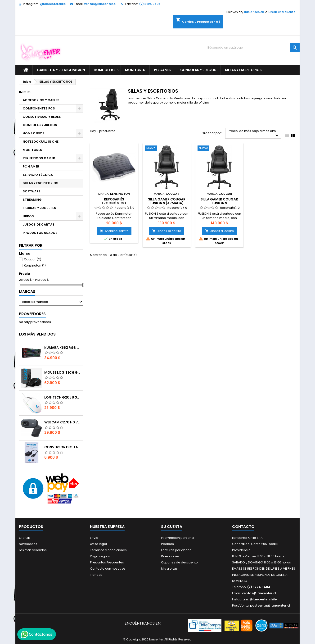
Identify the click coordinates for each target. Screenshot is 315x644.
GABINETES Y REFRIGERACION (61, 70)
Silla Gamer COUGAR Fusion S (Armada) (167, 201)
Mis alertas (169, 569)
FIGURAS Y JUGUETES (39, 208)
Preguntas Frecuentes (107, 562)
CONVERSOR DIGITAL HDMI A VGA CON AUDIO (63, 447)
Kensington (35, 265)
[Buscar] (252, 48)
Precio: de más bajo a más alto (254, 134)
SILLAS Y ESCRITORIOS (243, 70)
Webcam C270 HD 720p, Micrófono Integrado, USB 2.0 (63, 422)
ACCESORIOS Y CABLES (41, 100)
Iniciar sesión (254, 12)
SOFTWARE (31, 191)
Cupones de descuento (179, 562)
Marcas (27, 292)
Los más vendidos (37, 334)
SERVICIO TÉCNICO (38, 175)
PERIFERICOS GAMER (39, 158)
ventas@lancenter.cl (100, 4)
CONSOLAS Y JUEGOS (198, 70)
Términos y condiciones (108, 550)
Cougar (33, 259)
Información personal (178, 538)
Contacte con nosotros (108, 569)
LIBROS (28, 216)
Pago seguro (100, 556)
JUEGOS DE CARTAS (39, 224)
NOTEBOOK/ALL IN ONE (41, 142)
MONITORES (135, 70)
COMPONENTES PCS (39, 108)
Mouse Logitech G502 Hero (63, 372)
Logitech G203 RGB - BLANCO (63, 397)
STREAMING (32, 200)
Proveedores (32, 314)
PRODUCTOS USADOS (40, 233)
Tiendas (96, 575)
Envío (94, 538)
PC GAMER (163, 70)
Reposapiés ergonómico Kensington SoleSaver (114, 203)
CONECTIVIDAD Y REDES (42, 117)
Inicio (25, 92)
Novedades (28, 544)
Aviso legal (98, 544)
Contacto (243, 527)
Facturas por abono (176, 550)
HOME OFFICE (105, 70)
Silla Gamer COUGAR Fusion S (219, 201)
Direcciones (170, 556)
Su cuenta (172, 527)
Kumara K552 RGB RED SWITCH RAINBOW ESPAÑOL (63, 348)
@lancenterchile (53, 4)
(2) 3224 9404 (150, 4)
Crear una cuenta (282, 12)
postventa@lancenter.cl (270, 605)
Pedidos (167, 544)
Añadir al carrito (114, 231)
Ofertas (25, 538)
